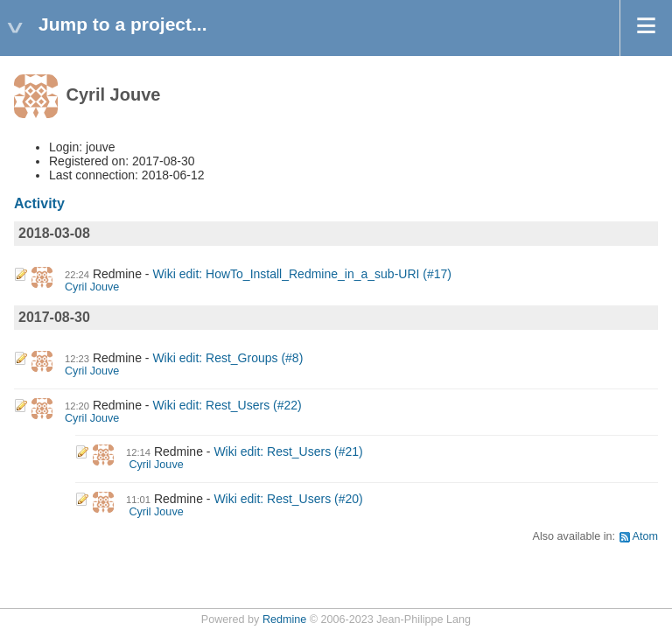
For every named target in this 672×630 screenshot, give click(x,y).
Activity (39, 203)
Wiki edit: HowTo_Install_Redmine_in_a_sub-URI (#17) (302, 274)
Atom (645, 536)
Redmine (284, 619)
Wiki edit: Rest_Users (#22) (227, 405)
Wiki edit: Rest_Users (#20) (288, 499)
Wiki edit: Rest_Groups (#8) (227, 358)
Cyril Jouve (92, 287)
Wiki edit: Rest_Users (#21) (288, 451)
